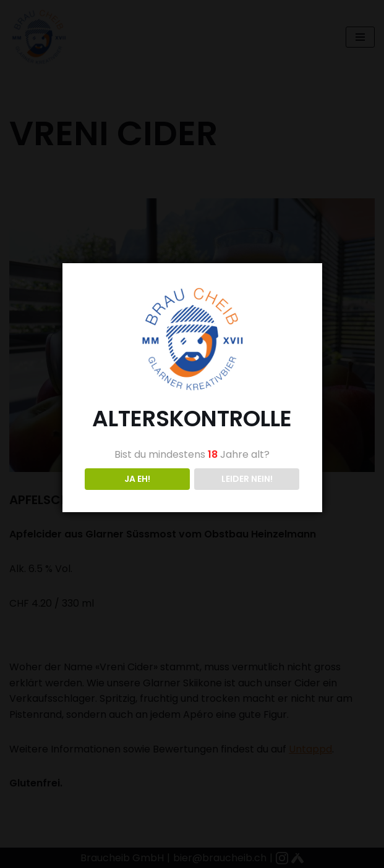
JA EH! (137, 479)
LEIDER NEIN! (247, 479)
